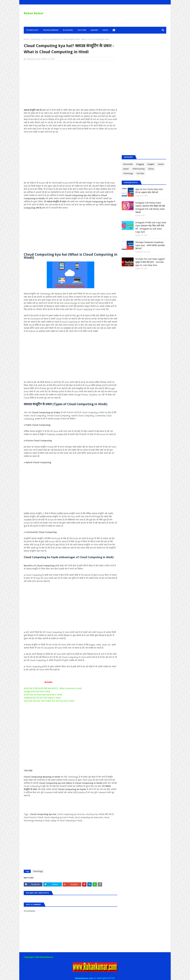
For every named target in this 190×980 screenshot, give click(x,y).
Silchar (151, 169)
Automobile (128, 164)
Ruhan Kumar (34, 13)
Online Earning (138, 169)
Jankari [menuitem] (94, 30)
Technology (35, 39)
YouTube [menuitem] (82, 30)
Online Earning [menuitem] (51, 30)
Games (161, 164)
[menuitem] (114, 30)
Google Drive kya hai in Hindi (37, 691)
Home (26, 39)
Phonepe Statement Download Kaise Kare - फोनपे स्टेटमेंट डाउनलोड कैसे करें (150, 245)
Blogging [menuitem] (68, 30)
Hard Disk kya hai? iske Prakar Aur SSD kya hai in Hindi (49, 701)
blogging (140, 164)
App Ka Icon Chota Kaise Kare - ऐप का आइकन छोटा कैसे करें (150, 191)
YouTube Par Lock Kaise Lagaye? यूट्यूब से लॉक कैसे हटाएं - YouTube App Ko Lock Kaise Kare (150, 262)
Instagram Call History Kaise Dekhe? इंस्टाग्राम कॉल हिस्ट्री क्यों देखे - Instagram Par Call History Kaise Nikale (151, 207)
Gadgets (151, 164)
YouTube (140, 173)
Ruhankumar (32, 59)
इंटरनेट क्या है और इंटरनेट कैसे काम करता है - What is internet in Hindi (53, 688)
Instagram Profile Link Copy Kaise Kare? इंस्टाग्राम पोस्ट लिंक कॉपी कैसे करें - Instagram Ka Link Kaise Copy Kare (151, 227)
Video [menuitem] (105, 30)
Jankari (126, 169)
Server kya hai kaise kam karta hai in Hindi (43, 695)
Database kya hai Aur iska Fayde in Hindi (42, 698)
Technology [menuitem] (32, 30)
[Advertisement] (71, 85)
